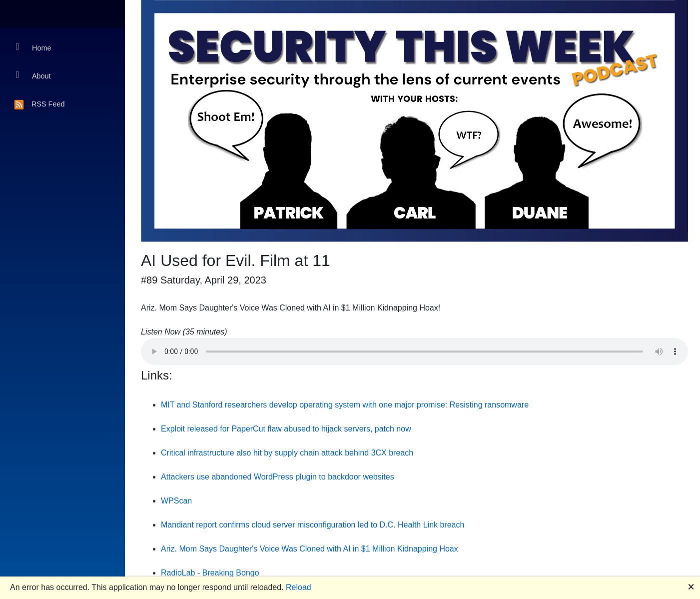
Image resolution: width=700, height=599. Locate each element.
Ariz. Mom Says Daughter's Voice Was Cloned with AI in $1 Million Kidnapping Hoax (310, 549)
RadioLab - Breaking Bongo (210, 573)
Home (33, 47)
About (33, 75)
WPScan (176, 501)
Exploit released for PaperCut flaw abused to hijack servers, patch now (286, 429)
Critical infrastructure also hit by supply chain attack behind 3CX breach (287, 453)
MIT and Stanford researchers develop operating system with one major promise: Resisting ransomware (345, 405)
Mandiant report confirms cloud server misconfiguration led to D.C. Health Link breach (313, 525)
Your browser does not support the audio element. (414, 351)
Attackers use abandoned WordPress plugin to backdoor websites (278, 477)
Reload (299, 587)
